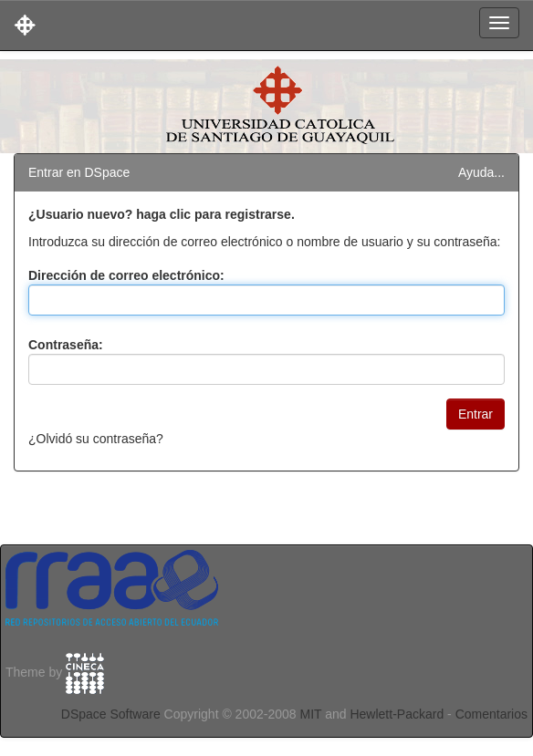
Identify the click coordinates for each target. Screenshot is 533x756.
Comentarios (491, 714)
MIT (310, 714)
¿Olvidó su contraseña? (96, 439)
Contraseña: (66, 345)
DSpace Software (111, 714)
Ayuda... (481, 172)
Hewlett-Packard (397, 714)
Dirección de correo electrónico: (126, 275)
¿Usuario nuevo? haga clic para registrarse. (162, 214)
